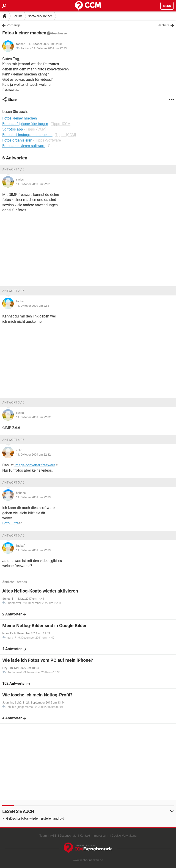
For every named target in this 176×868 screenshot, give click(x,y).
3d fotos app (13, 129)
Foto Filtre (10, 523)
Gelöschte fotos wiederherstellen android (35, 818)
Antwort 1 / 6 (13, 169)
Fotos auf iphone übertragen (25, 124)
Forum (17, 16)
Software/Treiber (40, 16)
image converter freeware (35, 465)
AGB (53, 836)
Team (43, 836)
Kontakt (85, 836)
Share (12, 100)
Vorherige (14, 25)
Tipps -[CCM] (61, 124)
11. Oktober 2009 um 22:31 (33, 184)
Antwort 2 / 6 (13, 291)
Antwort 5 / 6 (13, 482)
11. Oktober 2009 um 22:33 (49, 48)
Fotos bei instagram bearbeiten (27, 135)
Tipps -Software (48, 140)
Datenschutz (68, 836)
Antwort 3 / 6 (13, 402)
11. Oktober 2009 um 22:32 (33, 417)
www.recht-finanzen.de (88, 860)
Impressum (101, 836)
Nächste (163, 25)
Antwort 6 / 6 (13, 535)
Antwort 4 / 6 (13, 440)
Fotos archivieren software (24, 146)
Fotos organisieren (17, 140)
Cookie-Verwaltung (124, 836)
